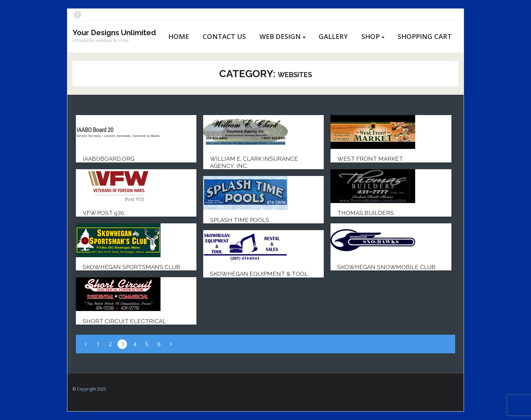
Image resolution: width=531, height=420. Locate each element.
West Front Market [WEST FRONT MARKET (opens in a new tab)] (370, 159)
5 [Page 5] (147, 344)
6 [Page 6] (159, 344)
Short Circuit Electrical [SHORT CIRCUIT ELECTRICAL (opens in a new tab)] (124, 321)
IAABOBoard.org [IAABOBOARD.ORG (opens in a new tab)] (109, 159)
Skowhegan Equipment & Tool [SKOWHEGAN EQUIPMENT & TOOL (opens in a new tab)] (259, 274)
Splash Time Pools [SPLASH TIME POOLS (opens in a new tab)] (240, 220)
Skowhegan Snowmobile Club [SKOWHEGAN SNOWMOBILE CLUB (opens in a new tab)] (386, 267)
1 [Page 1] (98, 344)
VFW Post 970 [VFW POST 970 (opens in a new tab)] (103, 213)
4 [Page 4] (135, 344)
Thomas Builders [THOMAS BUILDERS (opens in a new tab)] (366, 213)
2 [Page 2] (110, 344)
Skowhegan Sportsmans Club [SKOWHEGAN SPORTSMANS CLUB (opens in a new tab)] (131, 267)
